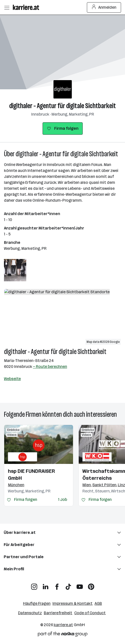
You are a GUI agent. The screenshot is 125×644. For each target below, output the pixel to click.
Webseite (12, 379)
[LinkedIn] (46, 585)
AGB (98, 603)
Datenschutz (30, 613)
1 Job (63, 499)
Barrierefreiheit (58, 613)
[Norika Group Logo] (63, 635)
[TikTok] (68, 585)
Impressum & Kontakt (73, 603)
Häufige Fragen (37, 603)
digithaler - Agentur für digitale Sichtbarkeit (62, 106)
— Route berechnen (50, 367)
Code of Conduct (90, 613)
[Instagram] (34, 585)
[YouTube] (80, 585)
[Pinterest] (91, 585)
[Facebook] (57, 585)
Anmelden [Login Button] (104, 7)
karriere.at (63, 625)
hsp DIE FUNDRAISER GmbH (31, 475)
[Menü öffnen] (7, 7)
